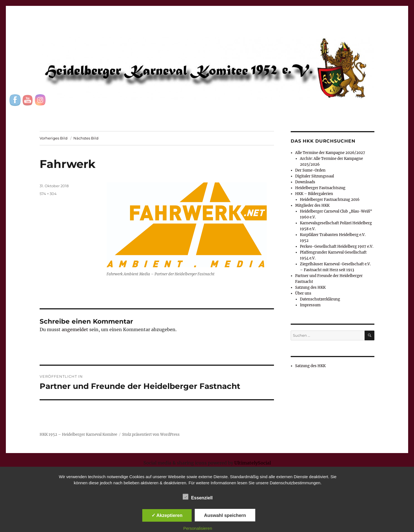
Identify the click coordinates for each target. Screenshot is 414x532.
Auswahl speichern (225, 515)
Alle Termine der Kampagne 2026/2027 (330, 153)
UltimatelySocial (253, 463)
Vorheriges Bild (54, 138)
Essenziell (198, 497)
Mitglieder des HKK (312, 205)
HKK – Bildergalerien (314, 194)
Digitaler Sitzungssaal (315, 176)
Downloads (305, 182)
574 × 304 (48, 194)
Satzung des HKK (310, 287)
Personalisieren (198, 528)
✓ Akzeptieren (167, 515)
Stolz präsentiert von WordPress (151, 434)
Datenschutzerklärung (320, 299)
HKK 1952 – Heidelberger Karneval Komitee (78, 434)
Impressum (310, 305)
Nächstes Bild (86, 138)
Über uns (303, 293)
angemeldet (75, 329)
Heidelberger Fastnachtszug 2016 (330, 200)
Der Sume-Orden (310, 170)
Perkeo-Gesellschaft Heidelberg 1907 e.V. (337, 246)
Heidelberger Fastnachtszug (320, 188)
